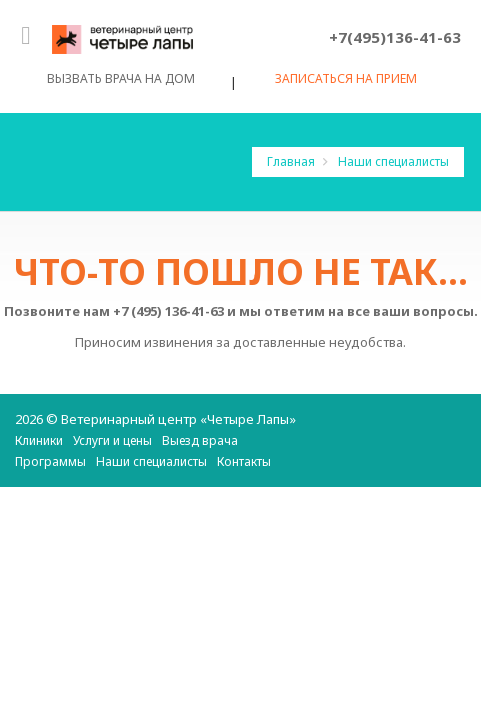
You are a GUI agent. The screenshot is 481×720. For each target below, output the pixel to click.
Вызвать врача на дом (121, 80)
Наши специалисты (393, 161)
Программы (50, 461)
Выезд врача (200, 440)
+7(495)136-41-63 (395, 37)
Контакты (244, 461)
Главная (292, 161)
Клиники (39, 440)
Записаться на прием (346, 81)
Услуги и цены (112, 440)
